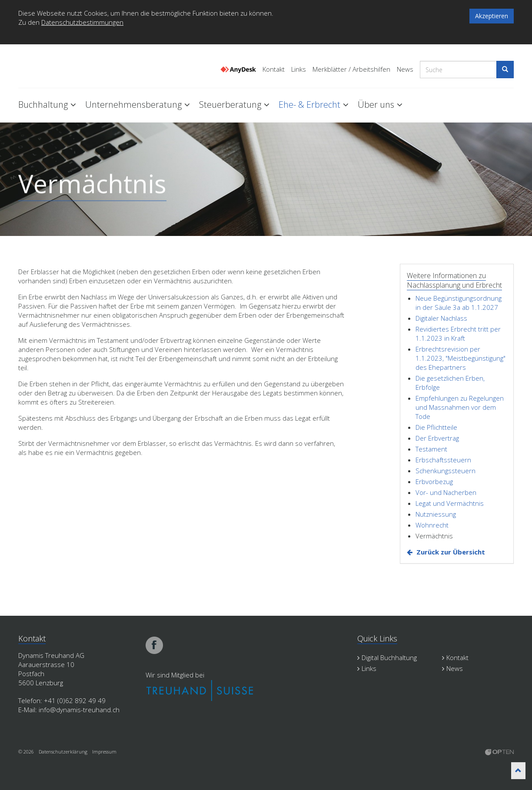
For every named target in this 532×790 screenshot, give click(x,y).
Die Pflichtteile (436, 427)
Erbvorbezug (434, 481)
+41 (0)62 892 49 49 (75, 700)
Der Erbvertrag (437, 438)
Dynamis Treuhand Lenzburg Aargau (62, 66)
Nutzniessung (436, 514)
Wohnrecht (432, 525)
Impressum (104, 752)
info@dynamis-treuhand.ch (79, 710)
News (405, 69)
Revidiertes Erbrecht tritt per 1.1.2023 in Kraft (458, 334)
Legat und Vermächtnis (450, 503)
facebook (154, 645)
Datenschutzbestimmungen (82, 22)
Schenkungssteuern (446, 471)
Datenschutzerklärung (63, 752)
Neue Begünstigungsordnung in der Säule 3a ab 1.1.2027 (459, 303)
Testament (431, 449)
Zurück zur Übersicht (451, 552)
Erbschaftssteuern (443, 460)
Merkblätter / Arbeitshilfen (351, 69)
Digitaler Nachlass (441, 318)
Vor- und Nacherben (446, 492)
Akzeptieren (492, 16)
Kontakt (274, 69)
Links (299, 69)
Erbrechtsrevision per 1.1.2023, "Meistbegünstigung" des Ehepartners (461, 358)
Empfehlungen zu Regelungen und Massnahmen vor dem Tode (460, 407)
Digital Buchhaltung (387, 657)
